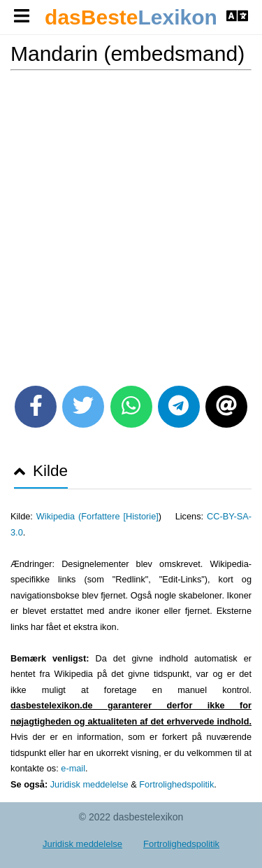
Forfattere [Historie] (120, 516)
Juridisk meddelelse (89, 784)
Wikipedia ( (59, 516)
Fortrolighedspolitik (176, 784)
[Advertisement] (131, 223)
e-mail (73, 768)
